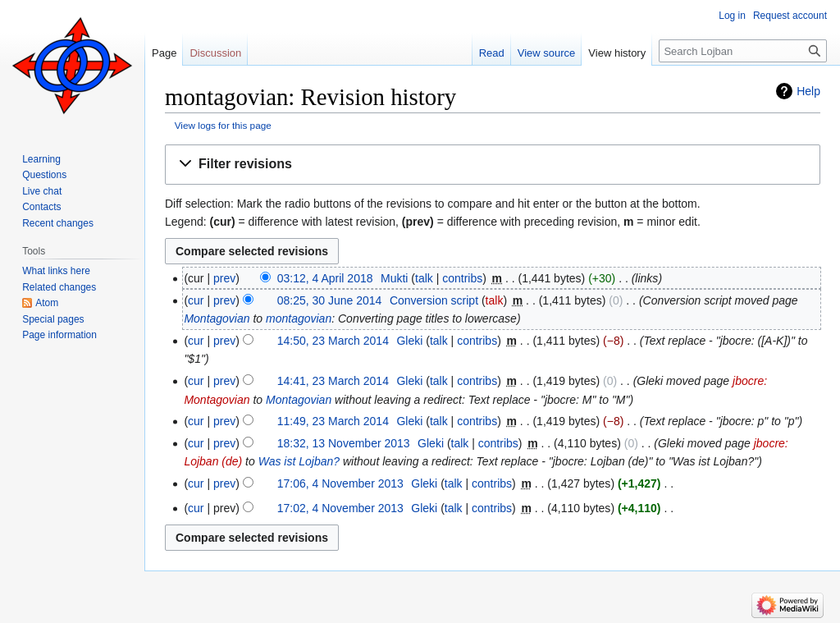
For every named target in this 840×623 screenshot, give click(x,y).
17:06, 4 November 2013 (340, 483)
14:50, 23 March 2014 (333, 341)
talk (424, 278)
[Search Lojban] (743, 51)
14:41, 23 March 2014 (333, 381)
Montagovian (217, 318)
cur (196, 300)
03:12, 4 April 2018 (325, 278)
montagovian (299, 318)
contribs (462, 278)
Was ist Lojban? (299, 461)
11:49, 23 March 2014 (333, 421)
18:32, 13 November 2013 (344, 443)
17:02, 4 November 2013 (340, 508)
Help (808, 91)
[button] (493, 165)
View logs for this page (223, 125)
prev (224, 278)
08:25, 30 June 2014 (330, 300)
